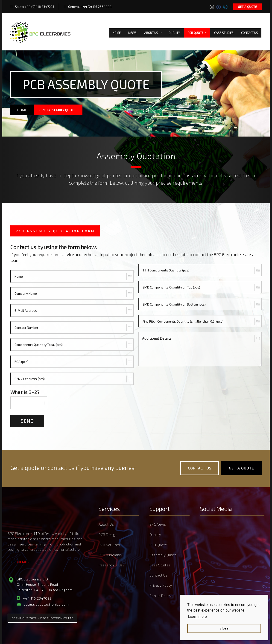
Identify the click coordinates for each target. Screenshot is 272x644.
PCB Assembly (110, 555)
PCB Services (109, 545)
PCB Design (108, 535)
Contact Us (250, 32)
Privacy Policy (161, 585)
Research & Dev (112, 565)
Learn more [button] (197, 616)
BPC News (158, 525)
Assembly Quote (163, 555)
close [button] (224, 628)
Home (117, 32)
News (132, 32)
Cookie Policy (160, 595)
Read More (22, 562)
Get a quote (247, 7)
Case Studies (224, 32)
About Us (153, 32)
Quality (174, 32)
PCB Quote (198, 32)
